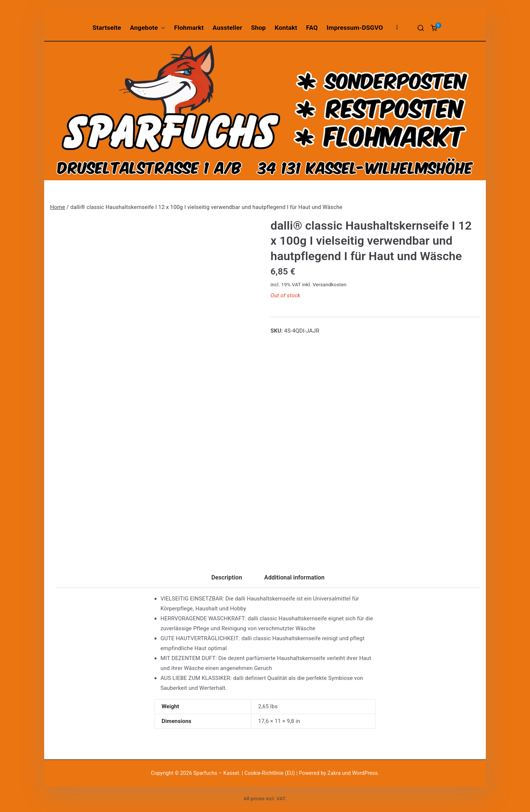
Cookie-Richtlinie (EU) (270, 773)
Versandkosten (329, 284)
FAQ (312, 28)
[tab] (227, 580)
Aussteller (227, 28)
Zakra (334, 773)
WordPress (365, 773)
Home (58, 207)
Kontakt (286, 28)
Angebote (148, 28)
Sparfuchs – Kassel (216, 773)
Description (227, 577)
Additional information (294, 577)
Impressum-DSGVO (355, 28)
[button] (162, 28)
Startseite (107, 28)
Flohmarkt (189, 28)
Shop (258, 28)
